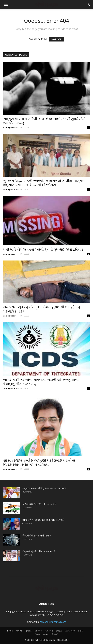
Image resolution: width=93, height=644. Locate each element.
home (10, 631)
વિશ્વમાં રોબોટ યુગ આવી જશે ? (37, 536)
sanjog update (10, 128)
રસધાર (46, 634)
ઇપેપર (81, 631)
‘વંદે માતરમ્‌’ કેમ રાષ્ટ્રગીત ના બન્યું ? (39, 504)
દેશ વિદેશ (38, 631)
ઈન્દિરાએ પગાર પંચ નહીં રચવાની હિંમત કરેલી (43, 520)
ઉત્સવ (37, 634)
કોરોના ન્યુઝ (70, 631)
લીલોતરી (55, 634)
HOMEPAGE (56, 39)
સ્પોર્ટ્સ (59, 631)
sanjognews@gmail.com (53, 622)
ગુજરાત (28, 631)
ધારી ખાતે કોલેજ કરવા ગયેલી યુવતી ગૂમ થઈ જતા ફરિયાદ (43, 249)
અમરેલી (19, 631)
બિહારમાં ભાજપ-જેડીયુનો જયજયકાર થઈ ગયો (44, 488)
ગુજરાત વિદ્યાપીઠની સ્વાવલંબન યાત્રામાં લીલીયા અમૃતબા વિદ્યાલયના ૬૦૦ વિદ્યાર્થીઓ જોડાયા (44, 183)
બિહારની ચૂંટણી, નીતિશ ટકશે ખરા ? (39, 551)
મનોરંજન (49, 631)
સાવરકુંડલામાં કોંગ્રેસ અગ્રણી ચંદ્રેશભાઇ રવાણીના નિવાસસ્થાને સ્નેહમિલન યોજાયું (39, 462)
